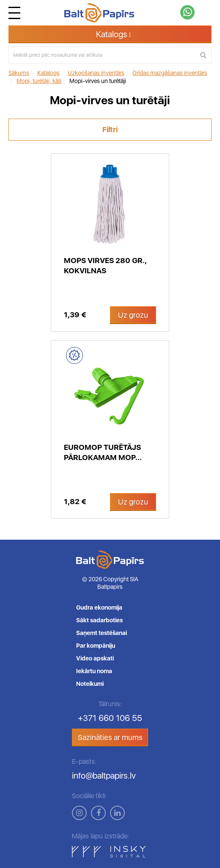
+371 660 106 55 (110, 718)
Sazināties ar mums (110, 737)
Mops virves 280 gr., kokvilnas (105, 265)
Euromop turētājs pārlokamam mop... (103, 452)
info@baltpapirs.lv (104, 776)
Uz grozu (133, 315)
